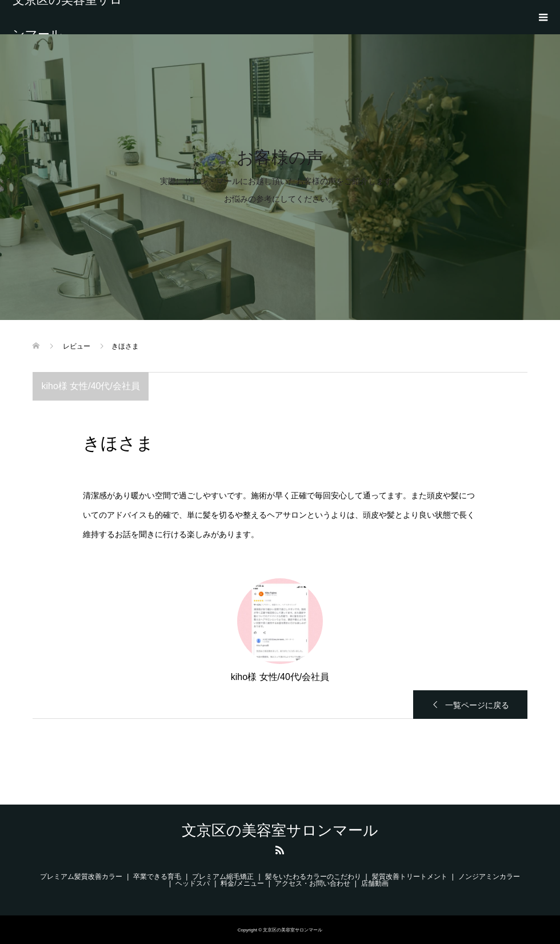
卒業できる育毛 (157, 877)
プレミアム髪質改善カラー (81, 877)
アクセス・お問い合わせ (313, 883)
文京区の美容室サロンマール (67, 17)
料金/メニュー (242, 883)
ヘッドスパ (193, 883)
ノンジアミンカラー (489, 877)
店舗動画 (378, 883)
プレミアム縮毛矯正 (223, 877)
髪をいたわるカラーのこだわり (313, 877)
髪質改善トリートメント (410, 877)
